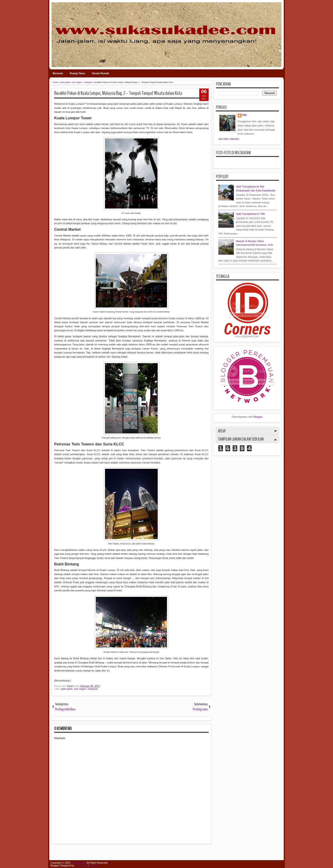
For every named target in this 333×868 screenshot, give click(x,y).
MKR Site (95, 865)
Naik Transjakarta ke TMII (251, 214)
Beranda (58, 73)
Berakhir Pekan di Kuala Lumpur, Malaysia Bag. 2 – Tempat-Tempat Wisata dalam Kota (118, 93)
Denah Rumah (101, 73)
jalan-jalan (67, 689)
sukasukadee (79, 863)
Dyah (71, 686)
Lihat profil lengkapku (229, 139)
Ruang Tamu (77, 73)
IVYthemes (81, 865)
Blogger (258, 417)
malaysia (92, 689)
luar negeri (80, 689)
